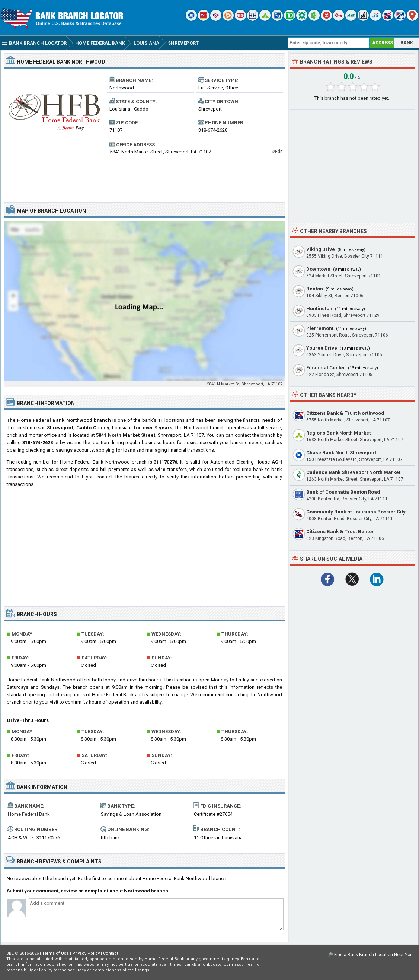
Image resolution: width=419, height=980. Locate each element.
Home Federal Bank (29, 814)
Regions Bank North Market (338, 433)
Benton (315, 289)
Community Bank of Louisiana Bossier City (356, 512)
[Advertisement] (144, 177)
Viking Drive (321, 249)
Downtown (318, 269)
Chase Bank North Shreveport (341, 453)
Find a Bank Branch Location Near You (373, 955)
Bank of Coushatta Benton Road (343, 492)
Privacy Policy (86, 953)
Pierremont (320, 328)
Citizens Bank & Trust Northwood (345, 413)
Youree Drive (322, 348)
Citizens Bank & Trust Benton (340, 532)
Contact (111, 953)
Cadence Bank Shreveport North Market (353, 472)
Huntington (319, 308)
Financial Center (326, 368)
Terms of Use (55, 953)
